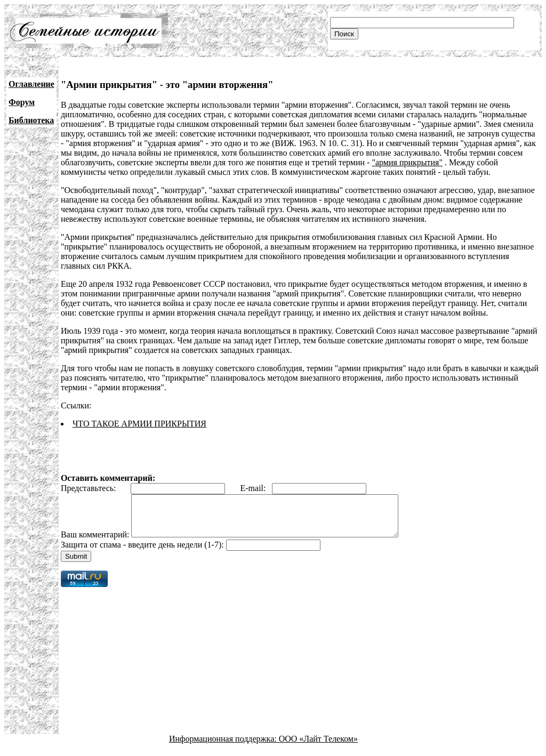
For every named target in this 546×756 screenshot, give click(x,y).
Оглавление (31, 84)
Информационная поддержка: (224, 747)
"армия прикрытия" (407, 162)
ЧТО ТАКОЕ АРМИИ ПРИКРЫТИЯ (139, 424)
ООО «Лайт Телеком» (318, 747)
